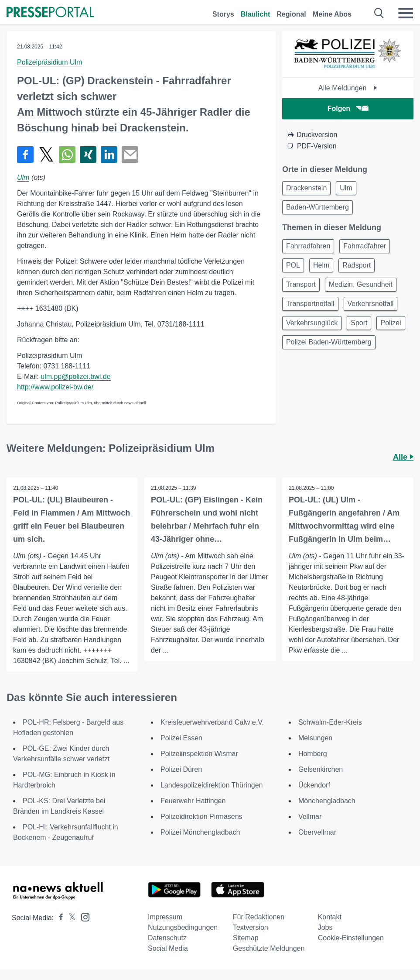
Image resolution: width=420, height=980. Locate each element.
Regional (291, 14)
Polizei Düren (181, 769)
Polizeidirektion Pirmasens (201, 817)
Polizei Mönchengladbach (200, 832)
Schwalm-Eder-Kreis (330, 722)
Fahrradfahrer (365, 246)
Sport (359, 323)
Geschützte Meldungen (269, 948)
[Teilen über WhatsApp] (67, 155)
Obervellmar (317, 832)
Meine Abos (332, 14)
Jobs (325, 927)
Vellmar (310, 817)
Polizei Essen (181, 738)
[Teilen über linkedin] (109, 155)
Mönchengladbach (327, 801)
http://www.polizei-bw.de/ (55, 387)
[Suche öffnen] (379, 13)
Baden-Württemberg (318, 207)
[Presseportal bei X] (70, 918)
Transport (301, 284)
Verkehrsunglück (312, 323)
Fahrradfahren (308, 246)
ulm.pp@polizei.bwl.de (75, 377)
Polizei (391, 323)
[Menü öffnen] (406, 13)
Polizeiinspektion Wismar (199, 754)
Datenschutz (167, 938)
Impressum (165, 917)
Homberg (313, 754)
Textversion (251, 927)
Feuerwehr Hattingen (193, 801)
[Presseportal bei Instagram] (83, 916)
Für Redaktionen (259, 917)
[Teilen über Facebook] (25, 155)
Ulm (23, 177)
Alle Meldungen (348, 88)
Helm (321, 265)
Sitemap (246, 938)
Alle (403, 457)
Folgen (348, 108)
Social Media (168, 948)
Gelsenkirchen (321, 769)
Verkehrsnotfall (371, 304)
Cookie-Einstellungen (351, 938)
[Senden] (130, 155)
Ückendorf (314, 785)
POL (293, 265)
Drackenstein (306, 188)
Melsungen (315, 738)
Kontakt (330, 917)
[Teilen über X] (46, 155)
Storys (223, 14)
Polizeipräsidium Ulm (50, 62)
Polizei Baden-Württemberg (329, 342)
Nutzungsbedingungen (183, 927)
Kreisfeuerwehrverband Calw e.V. (212, 722)
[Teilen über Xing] (88, 155)
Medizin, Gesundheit (361, 284)
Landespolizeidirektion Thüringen (212, 785)
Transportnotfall (310, 304)
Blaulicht (256, 14)
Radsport (357, 265)
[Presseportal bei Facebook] (58, 918)
